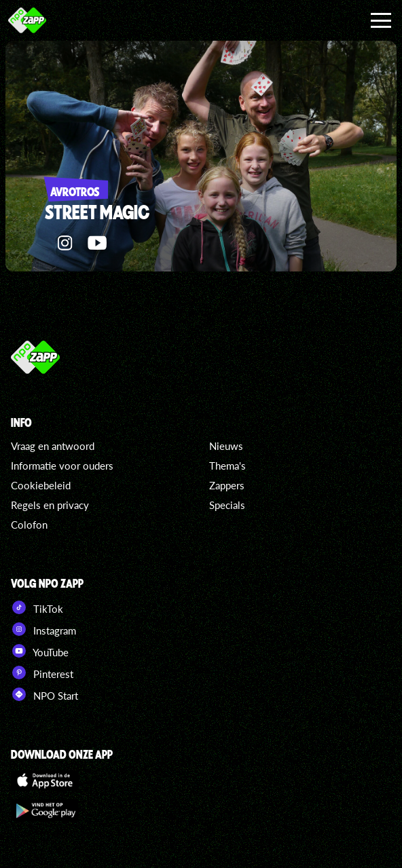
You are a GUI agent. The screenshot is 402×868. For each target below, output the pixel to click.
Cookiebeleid (41, 485)
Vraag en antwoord (53, 446)
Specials (227, 505)
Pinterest (42, 673)
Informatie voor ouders (62, 466)
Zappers (227, 485)
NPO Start (44, 694)
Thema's (227, 466)
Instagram (43, 629)
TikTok (37, 607)
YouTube (40, 651)
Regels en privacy (50, 505)
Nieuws (226, 446)
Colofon (29, 525)
